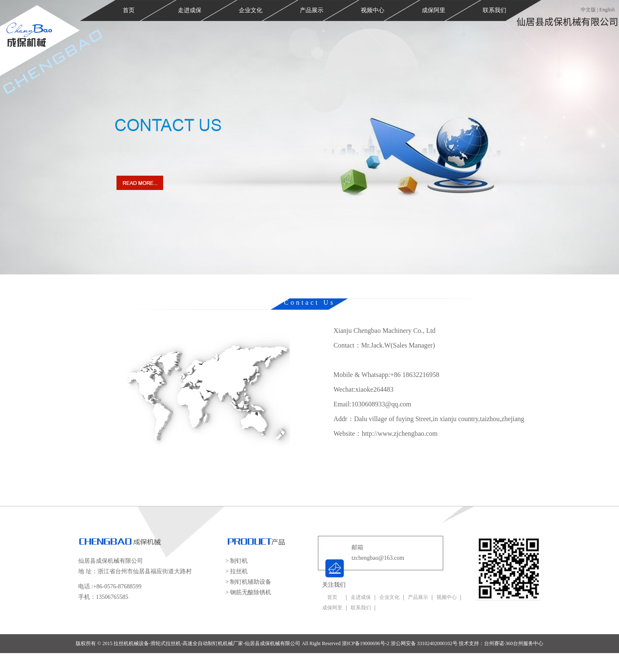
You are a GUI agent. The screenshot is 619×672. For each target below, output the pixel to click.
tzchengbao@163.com (378, 558)
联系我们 (495, 10)
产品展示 (312, 10)
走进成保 (190, 10)
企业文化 (251, 10)
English (607, 10)
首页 (129, 10)
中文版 (588, 10)
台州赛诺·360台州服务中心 (514, 643)
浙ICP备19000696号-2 (366, 643)
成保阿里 (434, 10)
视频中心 (373, 10)
